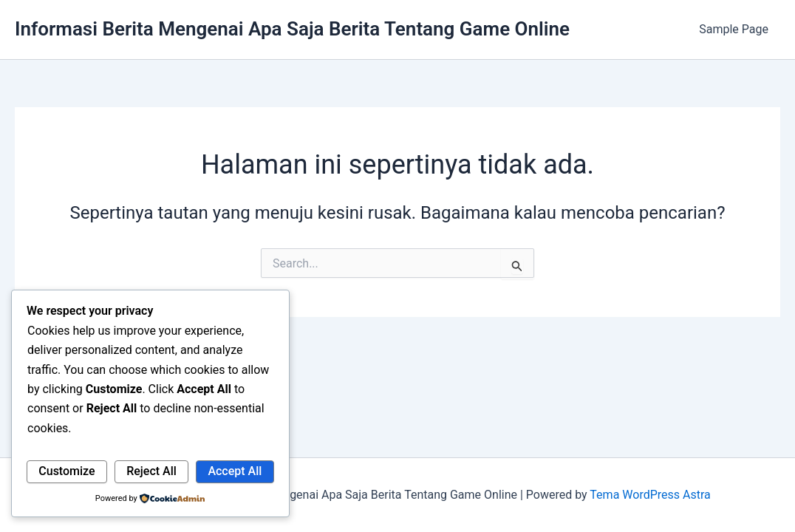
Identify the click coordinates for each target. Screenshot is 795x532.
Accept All (235, 471)
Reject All (151, 471)
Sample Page (734, 29)
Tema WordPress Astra (650, 495)
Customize (66, 471)
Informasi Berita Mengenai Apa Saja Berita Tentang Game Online (292, 29)
